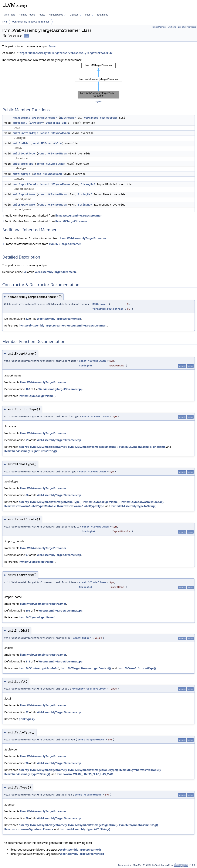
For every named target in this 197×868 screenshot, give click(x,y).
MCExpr (46, 143)
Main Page (9, 15)
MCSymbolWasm (60, 133)
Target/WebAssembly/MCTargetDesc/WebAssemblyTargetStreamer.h (65, 53)
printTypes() (27, 719)
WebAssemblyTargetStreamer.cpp (59, 319)
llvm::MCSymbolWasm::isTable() (140, 770)
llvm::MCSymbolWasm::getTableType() (93, 770)
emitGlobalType (24, 153)
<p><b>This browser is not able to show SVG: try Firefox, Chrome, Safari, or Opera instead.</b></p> (99, 81)
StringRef (88, 184)
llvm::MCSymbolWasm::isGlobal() (142, 502)
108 (28, 389)
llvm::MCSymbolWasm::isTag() (138, 825)
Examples (103, 15)
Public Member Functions (164, 27)
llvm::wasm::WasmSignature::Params (29, 829)
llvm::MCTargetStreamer (71, 221)
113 (28, 661)
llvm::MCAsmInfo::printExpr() (137, 668)
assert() (24, 447)
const (45, 133)
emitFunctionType (25, 133)
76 (27, 763)
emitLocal (20, 123)
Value (58, 143)
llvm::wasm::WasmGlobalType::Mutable (30, 506)
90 (27, 818)
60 (25, 272)
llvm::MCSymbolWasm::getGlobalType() (56, 502)
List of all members (187, 27)
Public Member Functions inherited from (52, 215)
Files (89, 15)
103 (28, 610)
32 (27, 319)
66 (27, 495)
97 (27, 555)
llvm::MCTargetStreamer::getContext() (86, 668)
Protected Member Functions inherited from (54, 238)
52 (27, 712)
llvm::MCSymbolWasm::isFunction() (142, 447)
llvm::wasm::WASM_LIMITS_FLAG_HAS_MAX (85, 774)
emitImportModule (25, 184)
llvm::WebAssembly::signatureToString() (31, 451)
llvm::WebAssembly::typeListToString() (85, 829)
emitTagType (21, 174)
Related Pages (27, 15)
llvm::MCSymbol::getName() (37, 396)
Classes (76, 15)
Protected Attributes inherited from (42, 244)
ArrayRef (36, 123)
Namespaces (57, 15)
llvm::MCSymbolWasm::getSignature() (93, 447)
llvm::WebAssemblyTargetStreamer (78, 215)
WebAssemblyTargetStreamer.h (55, 272)
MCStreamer (68, 118)
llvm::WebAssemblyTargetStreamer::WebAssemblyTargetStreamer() (63, 325)
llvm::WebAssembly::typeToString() (134, 506)
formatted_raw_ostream (101, 118)
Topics (42, 15)
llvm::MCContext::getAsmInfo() (39, 668)
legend (99, 102)
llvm (5, 22)
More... (53, 46)
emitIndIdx (21, 143)
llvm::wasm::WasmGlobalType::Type (81, 506)
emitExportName (24, 205)
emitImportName (24, 194)
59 (27, 440)
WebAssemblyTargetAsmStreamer (30, 22)
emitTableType (23, 164)
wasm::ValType (56, 123)
